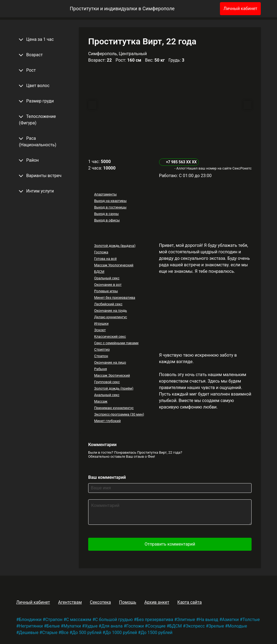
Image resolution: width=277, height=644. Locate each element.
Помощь (128, 602)
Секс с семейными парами (116, 343)
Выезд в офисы (107, 220)
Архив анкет (157, 602)
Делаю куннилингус (111, 317)
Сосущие (156, 626)
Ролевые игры (106, 291)
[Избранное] (207, 9)
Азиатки (230, 620)
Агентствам (70, 602)
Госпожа (101, 252)
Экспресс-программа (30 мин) (119, 414)
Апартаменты (105, 194)
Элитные (186, 620)
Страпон (101, 356)
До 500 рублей (87, 633)
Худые (91, 626)
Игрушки (101, 323)
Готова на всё (105, 259)
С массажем (79, 620)
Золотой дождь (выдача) (115, 246)
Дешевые (29, 633)
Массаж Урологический (114, 265)
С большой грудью (114, 620)
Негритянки (31, 626)
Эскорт (100, 330)
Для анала (112, 626)
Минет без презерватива (115, 298)
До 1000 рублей (121, 633)
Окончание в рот (108, 285)
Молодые (237, 626)
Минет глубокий (107, 421)
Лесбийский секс (108, 304)
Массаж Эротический (112, 375)
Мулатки (72, 626)
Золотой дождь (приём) (114, 388)
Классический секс (110, 336)
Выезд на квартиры (110, 201)
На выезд (209, 620)
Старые (50, 633)
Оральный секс (107, 278)
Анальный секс (107, 395)
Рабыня (100, 369)
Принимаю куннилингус (114, 408)
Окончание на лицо (110, 362)
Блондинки (30, 620)
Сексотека (100, 602)
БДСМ (99, 272)
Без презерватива (155, 620)
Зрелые (216, 626)
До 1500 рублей (156, 633)
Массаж (101, 401)
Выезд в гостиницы (110, 207)
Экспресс (195, 626)
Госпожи (135, 626)
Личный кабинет (240, 9)
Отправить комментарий (170, 544)
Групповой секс (107, 382)
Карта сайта (190, 602)
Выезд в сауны (106, 214)
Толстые (251, 620)
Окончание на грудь (111, 311)
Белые (53, 626)
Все (65, 633)
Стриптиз (102, 349)
